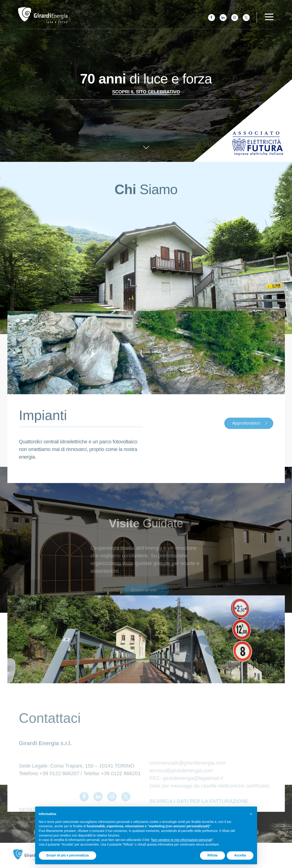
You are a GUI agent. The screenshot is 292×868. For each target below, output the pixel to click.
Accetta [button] (240, 855)
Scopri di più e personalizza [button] (68, 855)
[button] (251, 814)
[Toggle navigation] (269, 17)
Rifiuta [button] (212, 855)
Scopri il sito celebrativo (146, 92)
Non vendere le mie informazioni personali (182, 840)
